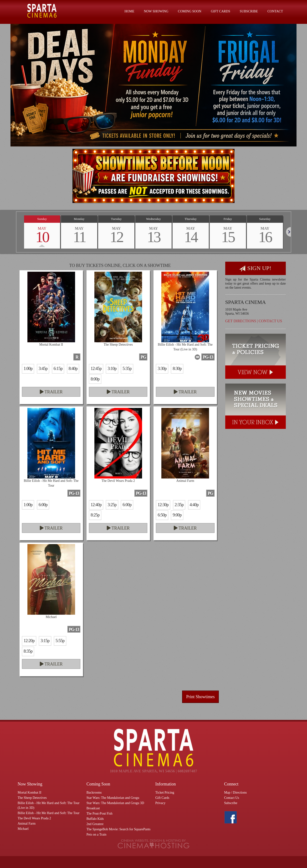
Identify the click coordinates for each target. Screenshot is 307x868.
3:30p (162, 369)
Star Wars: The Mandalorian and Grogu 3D (115, 803)
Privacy (161, 803)
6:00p (43, 505)
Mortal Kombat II (30, 793)
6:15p (58, 369)
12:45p (96, 369)
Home (129, 11)
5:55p (60, 641)
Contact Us (270, 321)
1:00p (28, 369)
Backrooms (94, 793)
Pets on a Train (97, 834)
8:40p (73, 369)
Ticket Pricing (165, 793)
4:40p (194, 505)
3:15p (45, 641)
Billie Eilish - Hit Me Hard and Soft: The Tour (49, 813)
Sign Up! (255, 268)
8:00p (95, 379)
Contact (275, 11)
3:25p (112, 505)
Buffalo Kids (95, 819)
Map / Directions (235, 793)
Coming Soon (189, 11)
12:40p (96, 505)
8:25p (95, 515)
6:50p (162, 515)
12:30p (163, 505)
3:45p (43, 369)
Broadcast (93, 808)
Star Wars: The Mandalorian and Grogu (113, 798)
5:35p (127, 369)
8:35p (28, 651)
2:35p (179, 505)
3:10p (112, 369)
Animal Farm (27, 824)
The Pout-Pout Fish (100, 813)
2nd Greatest (95, 824)
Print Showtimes (200, 697)
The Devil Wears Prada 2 (34, 818)
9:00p (177, 515)
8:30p (177, 369)
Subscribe (249, 11)
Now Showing (156, 11)
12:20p (29, 641)
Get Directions (241, 321)
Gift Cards (221, 11)
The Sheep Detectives (32, 798)
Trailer (51, 392)
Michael (23, 829)
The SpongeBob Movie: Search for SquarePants (119, 829)
